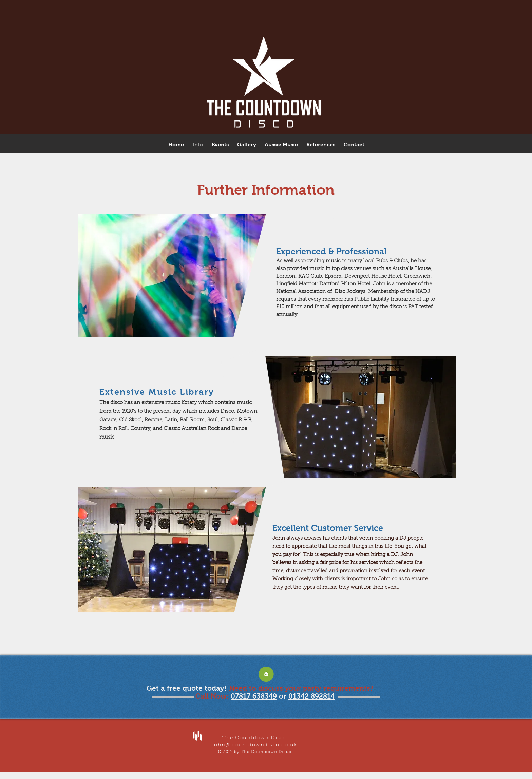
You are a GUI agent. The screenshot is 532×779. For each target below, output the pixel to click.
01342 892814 (312, 696)
